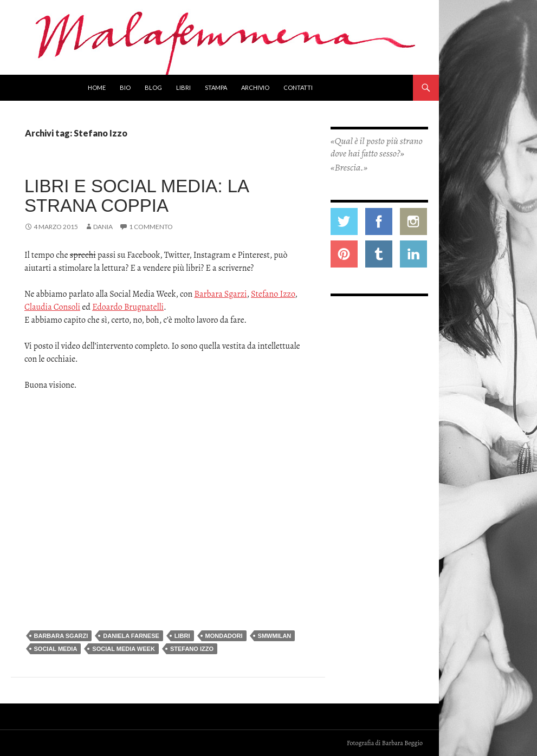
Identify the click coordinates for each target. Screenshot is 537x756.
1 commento (151, 227)
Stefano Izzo (273, 294)
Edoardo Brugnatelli (128, 307)
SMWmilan (275, 636)
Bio (125, 87)
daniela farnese (131, 636)
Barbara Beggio (402, 743)
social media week (124, 649)
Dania (103, 227)
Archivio (255, 87)
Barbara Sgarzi (220, 294)
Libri (183, 87)
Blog (153, 87)
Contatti (298, 87)
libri (182, 636)
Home (97, 87)
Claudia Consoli (52, 307)
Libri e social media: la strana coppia (136, 196)
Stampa (216, 87)
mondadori (224, 636)
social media (56, 649)
